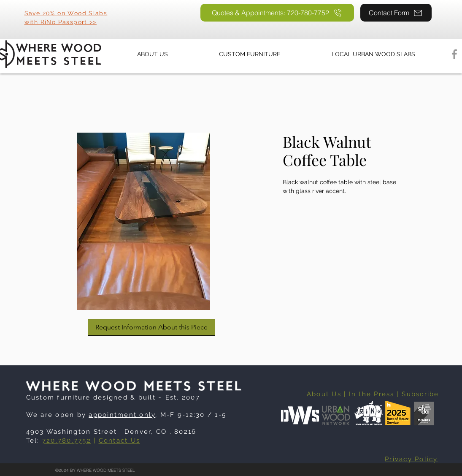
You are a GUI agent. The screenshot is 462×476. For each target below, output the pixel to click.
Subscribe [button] (420, 394)
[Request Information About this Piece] (151, 327)
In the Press (372, 394)
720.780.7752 (67, 441)
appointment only (122, 415)
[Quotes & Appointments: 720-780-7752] (277, 13)
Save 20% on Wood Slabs (66, 13)
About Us (324, 394)
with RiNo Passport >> (61, 22)
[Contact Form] (396, 13)
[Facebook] (454, 54)
